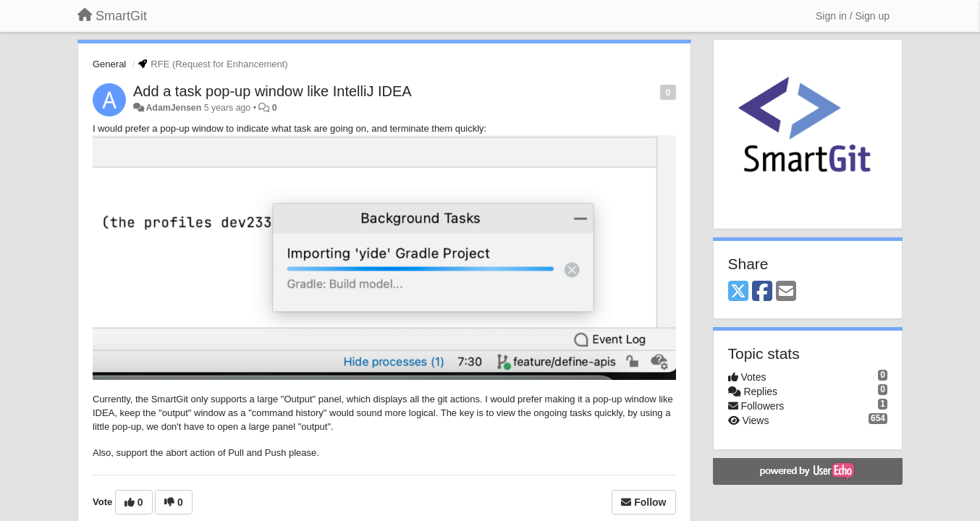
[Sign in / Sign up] (853, 16)
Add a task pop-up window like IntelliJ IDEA (273, 91)
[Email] (786, 292)
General (109, 64)
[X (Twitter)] (738, 292)
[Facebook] (762, 292)
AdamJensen (173, 108)
